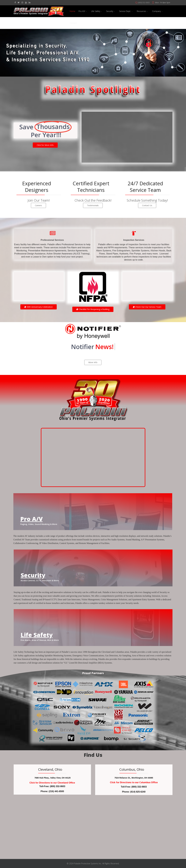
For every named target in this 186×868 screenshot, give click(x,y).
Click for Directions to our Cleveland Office (52, 783)
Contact (73, 23)
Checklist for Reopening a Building (93, 309)
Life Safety (96, 11)
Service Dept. (125, 11)
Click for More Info (45, 145)
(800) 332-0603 (144, 3)
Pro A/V (82, 11)
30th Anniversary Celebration (39, 307)
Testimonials (93, 205)
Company (156, 11)
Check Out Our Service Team (147, 307)
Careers (38, 205)
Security (110, 11)
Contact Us (147, 205)
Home (72, 11)
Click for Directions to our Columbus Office (134, 782)
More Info (93, 362)
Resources (141, 11)
